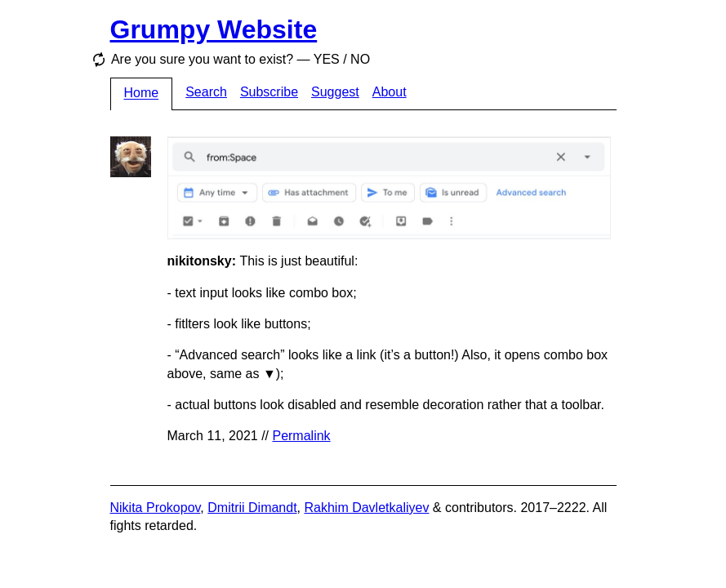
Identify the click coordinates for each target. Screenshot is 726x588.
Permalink (301, 436)
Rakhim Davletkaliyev (366, 508)
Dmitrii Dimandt (252, 508)
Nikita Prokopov (156, 508)
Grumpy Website (214, 29)
